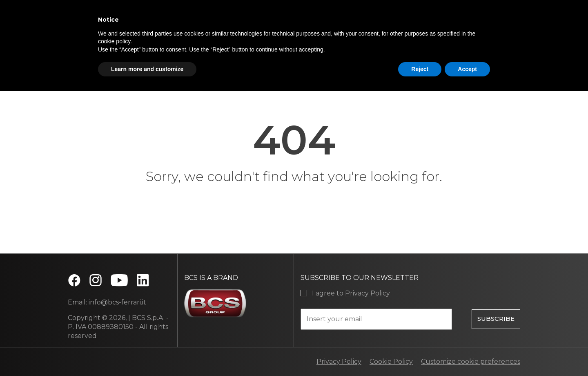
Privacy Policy (367, 293)
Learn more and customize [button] (147, 69)
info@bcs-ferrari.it (117, 302)
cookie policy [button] (114, 41)
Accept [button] (467, 69)
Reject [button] (420, 69)
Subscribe (496, 318)
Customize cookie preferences (471, 361)
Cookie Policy (391, 361)
